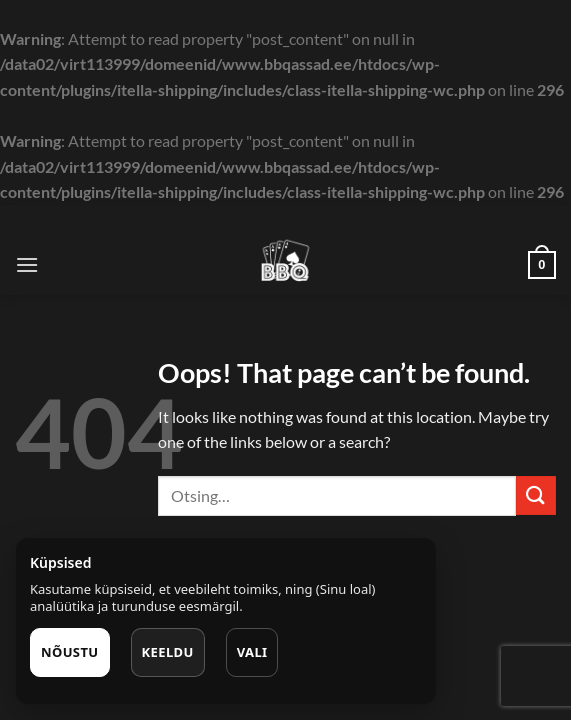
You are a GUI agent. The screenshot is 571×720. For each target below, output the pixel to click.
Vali (252, 652)
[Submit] (536, 495)
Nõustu (70, 652)
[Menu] (27, 264)
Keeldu (168, 652)
